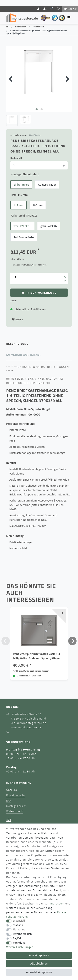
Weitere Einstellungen (20, 947)
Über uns (12, 790)
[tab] (39, 344)
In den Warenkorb (39, 293)
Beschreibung (17, 344)
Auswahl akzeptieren (39, 972)
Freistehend (38, 27)
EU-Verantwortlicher (24, 355)
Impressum (57, 903)
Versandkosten (39, 265)
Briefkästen (21, 27)
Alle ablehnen (39, 963)
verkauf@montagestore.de (28, 723)
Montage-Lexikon (16, 806)
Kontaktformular (16, 795)
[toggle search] (52, 9)
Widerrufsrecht (15, 811)
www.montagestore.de (26, 727)
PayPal (17, 938)
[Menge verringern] (65, 281)
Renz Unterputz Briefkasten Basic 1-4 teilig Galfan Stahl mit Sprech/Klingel (37, 656)
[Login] (39, 9)
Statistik (18, 925)
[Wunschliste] (59, 9)
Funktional (20, 943)
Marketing (19, 929)
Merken (17, 319)
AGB (9, 820)
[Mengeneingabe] (15, 277)
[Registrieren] (46, 9)
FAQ (9, 801)
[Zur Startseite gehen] (7, 27)
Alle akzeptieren (39, 955)
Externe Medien (22, 934)
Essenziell (19, 921)
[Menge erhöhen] (65, 276)
